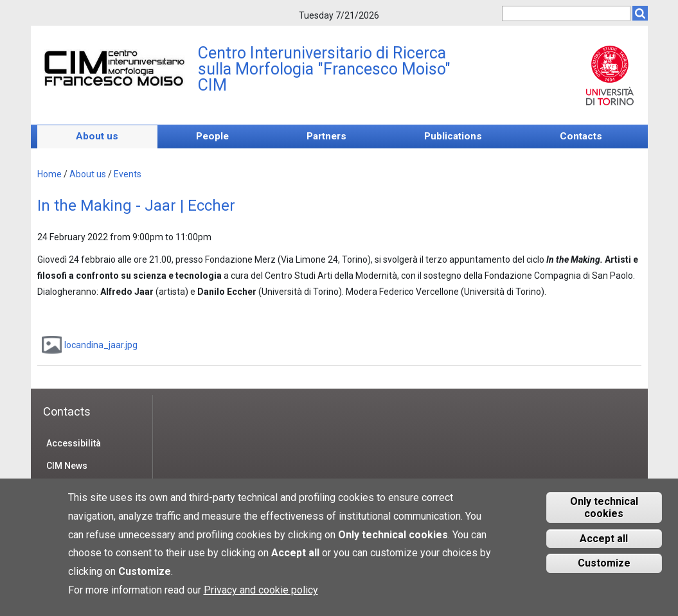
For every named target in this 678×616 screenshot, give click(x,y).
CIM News (67, 466)
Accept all (604, 546)
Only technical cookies (604, 515)
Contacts (581, 136)
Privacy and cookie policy (261, 598)
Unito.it (610, 75)
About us (97, 136)
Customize (604, 571)
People (212, 136)
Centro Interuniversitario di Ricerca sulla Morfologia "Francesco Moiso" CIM (324, 69)
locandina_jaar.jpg (101, 345)
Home (49, 174)
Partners (326, 136)
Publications (453, 136)
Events (128, 174)
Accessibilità (74, 443)
